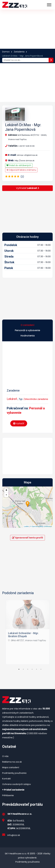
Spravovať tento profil (27, 538)
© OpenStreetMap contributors (41, 526)
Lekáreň (12, 399)
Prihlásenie (8, 795)
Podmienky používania (14, 773)
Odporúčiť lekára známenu (21, 170)
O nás (5, 756)
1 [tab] (19, 669)
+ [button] (6, 490)
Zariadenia (19, 52)
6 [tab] (41, 669)
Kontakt (7, 779)
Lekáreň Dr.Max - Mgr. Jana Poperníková (23, 127)
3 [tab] (28, 669)
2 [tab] (23, 669)
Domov (6, 52)
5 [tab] (37, 669)
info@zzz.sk (14, 835)
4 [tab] (32, 669)
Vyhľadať (28, 188)
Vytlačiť (19, 423)
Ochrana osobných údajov (16, 784)
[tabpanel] (27, 631)
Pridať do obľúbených (19, 165)
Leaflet (26, 526)
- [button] (6, 495)
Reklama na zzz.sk (12, 762)
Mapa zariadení (11, 767)
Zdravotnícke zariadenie (36, 399)
